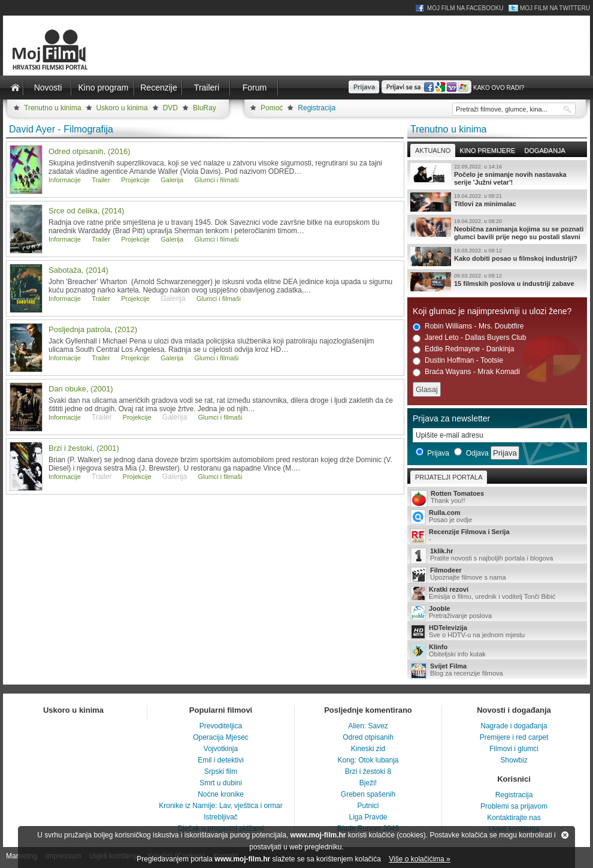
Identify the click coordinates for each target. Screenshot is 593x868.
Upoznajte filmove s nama (497, 575)
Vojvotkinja (221, 749)
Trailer (101, 180)
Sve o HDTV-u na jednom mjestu (497, 632)
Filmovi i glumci (514, 749)
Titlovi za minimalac (497, 202)
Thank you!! (497, 498)
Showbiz (514, 760)
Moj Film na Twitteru (555, 8)
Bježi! (368, 783)
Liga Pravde (368, 817)
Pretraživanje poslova (497, 613)
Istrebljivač (221, 817)
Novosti (48, 88)
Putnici (368, 806)
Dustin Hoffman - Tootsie (458, 361)
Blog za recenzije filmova (497, 670)
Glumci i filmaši (217, 180)
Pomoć (272, 108)
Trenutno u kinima (53, 108)
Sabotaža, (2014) (78, 270)
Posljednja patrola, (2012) (93, 329)
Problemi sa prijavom (514, 806)
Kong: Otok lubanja (368, 760)
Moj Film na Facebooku (465, 8)
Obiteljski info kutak (497, 651)
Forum (255, 88)
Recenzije (158, 88)
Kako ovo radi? (499, 88)
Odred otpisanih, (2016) (90, 151)
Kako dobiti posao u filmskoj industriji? (497, 257)
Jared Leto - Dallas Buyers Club (469, 338)
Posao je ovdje (497, 517)
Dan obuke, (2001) (81, 389)
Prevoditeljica (221, 726)
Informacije (65, 180)
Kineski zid (368, 749)
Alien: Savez (368, 726)
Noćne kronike (221, 794)
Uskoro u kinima (122, 108)
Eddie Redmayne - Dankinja (463, 349)
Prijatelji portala (449, 477)
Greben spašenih (368, 794)
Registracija (317, 108)
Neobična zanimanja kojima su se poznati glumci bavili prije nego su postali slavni (497, 229)
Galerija (172, 180)
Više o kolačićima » (420, 859)
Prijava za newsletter (451, 418)
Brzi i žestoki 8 (368, 771)
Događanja (544, 150)
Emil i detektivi (221, 760)
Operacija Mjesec (221, 737)
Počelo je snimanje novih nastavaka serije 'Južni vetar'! (497, 174)
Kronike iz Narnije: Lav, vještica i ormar (221, 806)
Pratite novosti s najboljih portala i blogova (497, 555)
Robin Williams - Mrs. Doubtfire (468, 326)
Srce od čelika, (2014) (86, 211)
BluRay (205, 108)
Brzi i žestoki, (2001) (84, 448)
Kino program (103, 88)
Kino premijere (487, 150)
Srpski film (221, 771)
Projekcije (135, 180)
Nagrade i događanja (514, 726)
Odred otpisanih (368, 737)
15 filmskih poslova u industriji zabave (497, 282)
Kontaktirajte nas (514, 818)
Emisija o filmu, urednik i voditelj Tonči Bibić (497, 593)
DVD (170, 108)
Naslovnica (15, 88)
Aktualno (433, 150)
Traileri (207, 88)
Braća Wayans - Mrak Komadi (466, 372)
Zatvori (565, 835)
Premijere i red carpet (514, 737)
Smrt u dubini (221, 783)
